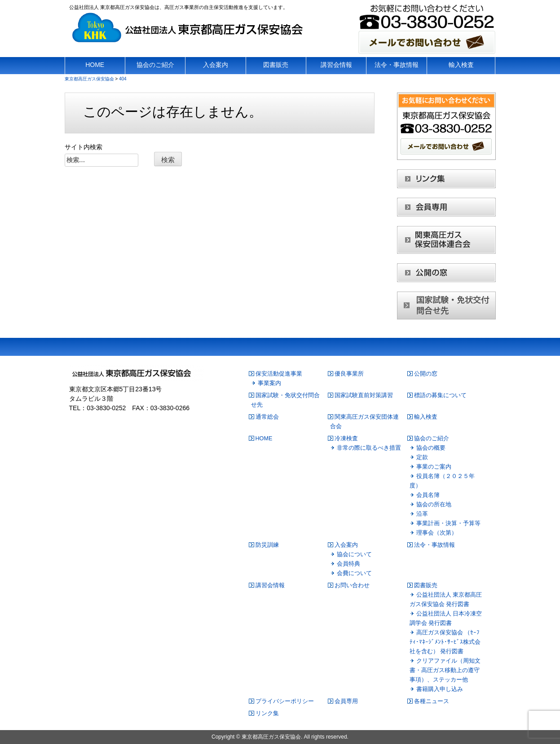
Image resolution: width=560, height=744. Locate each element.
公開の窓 (426, 374)
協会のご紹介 (432, 438)
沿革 (422, 514)
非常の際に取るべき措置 (369, 448)
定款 (422, 457)
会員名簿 (428, 495)
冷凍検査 (346, 438)
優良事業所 (349, 374)
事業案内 (269, 383)
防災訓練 (267, 545)
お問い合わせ (352, 585)
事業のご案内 (434, 467)
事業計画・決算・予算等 (448, 523)
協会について (354, 554)
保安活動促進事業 (279, 374)
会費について (354, 573)
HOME (264, 438)
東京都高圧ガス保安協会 (271, 737)
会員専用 (346, 701)
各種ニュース (432, 701)
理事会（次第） (437, 533)
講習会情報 (270, 585)
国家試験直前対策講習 (364, 395)
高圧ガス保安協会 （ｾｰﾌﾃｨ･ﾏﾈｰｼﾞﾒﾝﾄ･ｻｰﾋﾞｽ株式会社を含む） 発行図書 (445, 642)
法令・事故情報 (434, 545)
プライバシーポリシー (285, 701)
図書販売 (426, 585)
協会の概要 (431, 448)
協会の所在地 (434, 505)
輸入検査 (426, 417)
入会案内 (346, 545)
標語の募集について (440, 395)
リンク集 (267, 713)
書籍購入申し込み (440, 689)
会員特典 (348, 564)
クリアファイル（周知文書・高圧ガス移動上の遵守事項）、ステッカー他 (445, 670)
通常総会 (267, 417)
